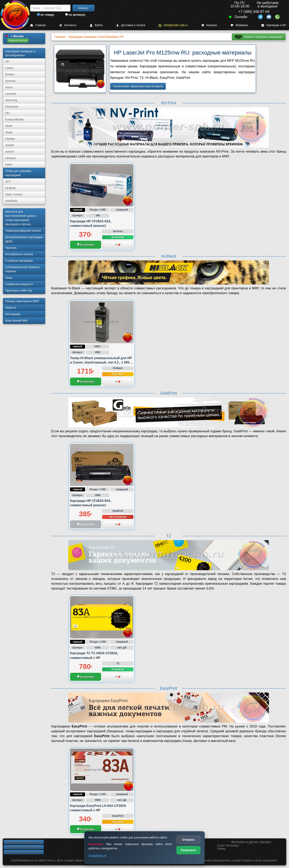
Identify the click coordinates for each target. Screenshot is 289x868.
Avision (10, 152)
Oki (7, 113)
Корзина (209, 25)
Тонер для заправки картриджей (18, 173)
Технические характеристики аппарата (138, 86)
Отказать (189, 840)
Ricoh (9, 126)
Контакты (68, 25)
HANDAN (11, 201)
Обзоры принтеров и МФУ (22, 301)
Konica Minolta (14, 119)
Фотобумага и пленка (19, 254)
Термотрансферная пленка (23, 231)
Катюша (10, 158)
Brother (10, 74)
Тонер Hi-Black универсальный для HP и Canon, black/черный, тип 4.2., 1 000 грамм (101, 363)
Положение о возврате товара (24, 847)
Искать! (84, 8)
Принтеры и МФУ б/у (19, 291)
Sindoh (10, 145)
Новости (11, 308)
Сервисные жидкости (19, 284)
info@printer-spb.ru (173, 25)
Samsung (11, 100)
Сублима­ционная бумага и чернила (23, 269)
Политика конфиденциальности (24, 842)
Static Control (14, 194)
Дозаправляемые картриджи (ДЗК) (24, 239)
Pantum (10, 139)
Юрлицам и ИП (274, 25)
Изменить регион (18, 41)
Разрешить (188, 850)
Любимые (239, 25)
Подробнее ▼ (98, 856)
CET (8, 182)
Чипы (9, 278)
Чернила (11, 248)
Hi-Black (10, 188)
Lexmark (11, 94)
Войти (96, 25)
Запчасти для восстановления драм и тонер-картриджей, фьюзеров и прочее (21, 218)
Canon (9, 68)
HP (7, 62)
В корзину (86, 245)
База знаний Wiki (16, 320)
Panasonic (12, 107)
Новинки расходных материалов (24, 852)
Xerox (9, 87)
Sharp (9, 132)
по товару (46, 15)
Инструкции (13, 314)
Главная (38, 25)
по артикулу (75, 15)
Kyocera (10, 81)
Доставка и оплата (131, 25)
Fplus (9, 164)
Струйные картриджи (19, 261)
